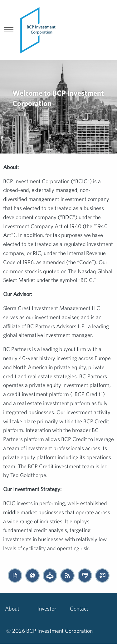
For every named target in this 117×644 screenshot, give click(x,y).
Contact (79, 609)
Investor (47, 609)
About (12, 609)
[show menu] (9, 30)
